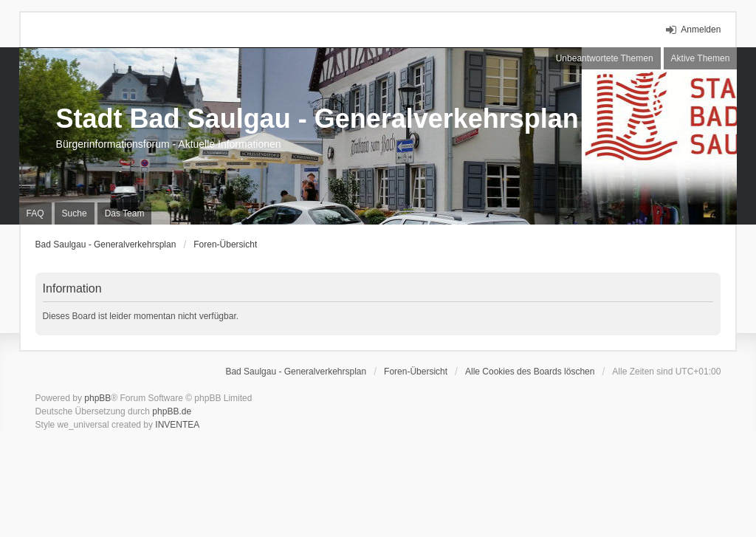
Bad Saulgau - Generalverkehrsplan (106, 244)
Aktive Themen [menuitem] (701, 58)
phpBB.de (172, 411)
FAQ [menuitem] (35, 213)
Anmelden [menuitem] (701, 30)
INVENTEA (177, 425)
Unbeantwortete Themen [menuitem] (605, 58)
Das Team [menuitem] (125, 213)
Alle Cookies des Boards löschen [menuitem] (530, 372)
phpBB (97, 398)
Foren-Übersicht (225, 244)
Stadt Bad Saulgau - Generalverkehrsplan (317, 119)
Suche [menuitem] (75, 213)
